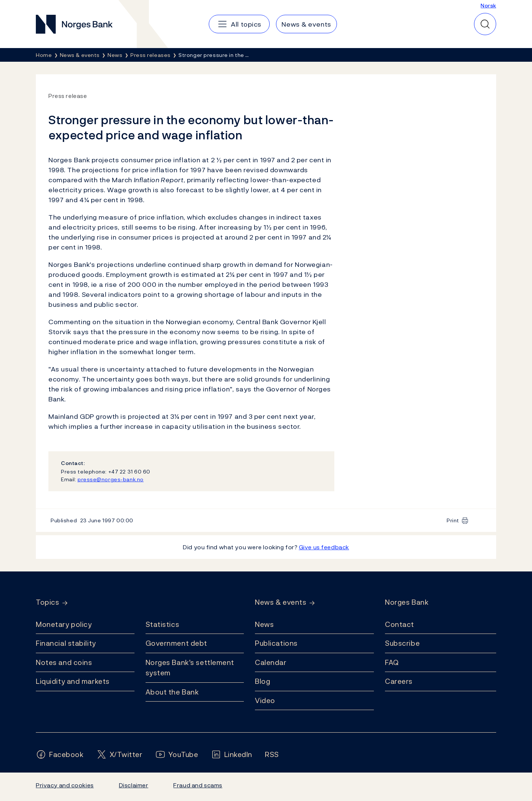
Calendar (271, 662)
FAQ (392, 662)
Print (453, 520)
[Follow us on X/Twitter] (120, 755)
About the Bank (172, 692)
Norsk (488, 5)
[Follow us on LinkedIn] (232, 755)
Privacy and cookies (65, 785)
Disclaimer (134, 785)
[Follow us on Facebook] (60, 755)
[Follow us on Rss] (272, 755)
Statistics (163, 624)
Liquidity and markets (73, 681)
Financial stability (66, 643)
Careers (399, 681)
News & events (281, 602)
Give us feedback (324, 547)
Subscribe (402, 643)
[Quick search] (485, 24)
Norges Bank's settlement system (190, 668)
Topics (47, 602)
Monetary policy (64, 624)
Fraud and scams (198, 785)
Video (265, 700)
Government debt (176, 643)
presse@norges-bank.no (111, 479)
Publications (276, 643)
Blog (262, 681)
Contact (400, 624)
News (264, 624)
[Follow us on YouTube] (177, 755)
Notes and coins (64, 662)
